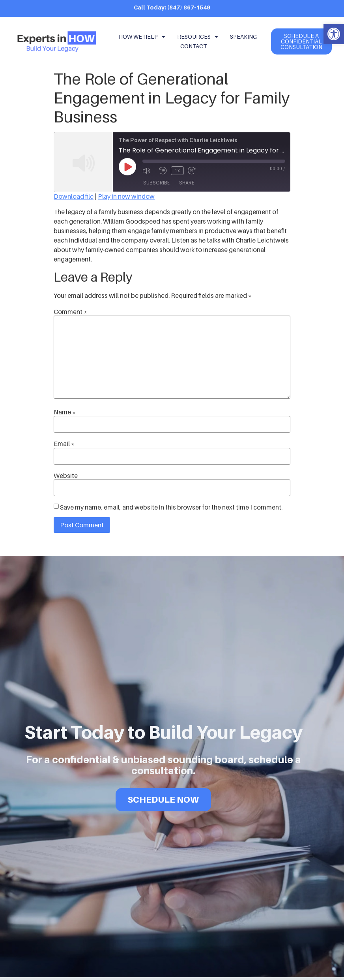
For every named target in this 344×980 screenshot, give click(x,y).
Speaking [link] (243, 37)
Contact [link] (193, 46)
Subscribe (156, 183)
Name (65, 412)
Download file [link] (74, 196)
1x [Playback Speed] (177, 171)
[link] (334, 34)
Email (64, 444)
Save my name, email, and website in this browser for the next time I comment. (171, 507)
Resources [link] (198, 37)
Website (66, 476)
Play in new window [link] (126, 196)
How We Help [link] (142, 37)
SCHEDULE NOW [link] (163, 797)
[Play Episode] (127, 167)
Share (187, 183)
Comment (70, 312)
